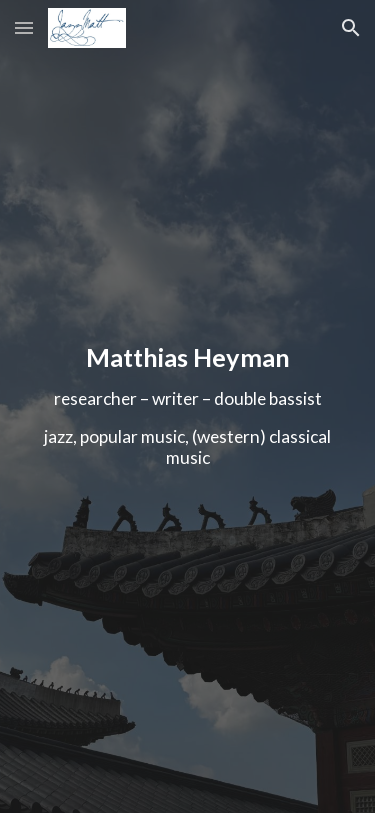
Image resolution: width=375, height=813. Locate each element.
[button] (24, 27)
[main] (188, 406)
